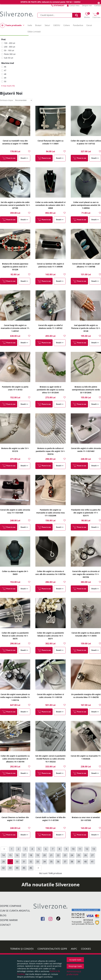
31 (24, 862)
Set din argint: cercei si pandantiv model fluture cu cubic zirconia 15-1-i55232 (50, 759)
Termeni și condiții (22, 949)
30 (17, 862)
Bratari (38, 25)
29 (10, 862)
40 (85, 862)
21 (51, 855)
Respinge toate (75, 966)
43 (10, 868)
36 (58, 862)
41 (92, 862)
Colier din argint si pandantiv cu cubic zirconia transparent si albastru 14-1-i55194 (15, 759)
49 (5, 78)
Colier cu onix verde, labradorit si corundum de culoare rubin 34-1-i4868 (50, 205)
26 (85, 855)
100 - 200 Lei (10, 43)
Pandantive (78, 25)
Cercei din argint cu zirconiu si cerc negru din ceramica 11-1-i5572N (86, 574)
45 (24, 868)
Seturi (47, 25)
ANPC (74, 949)
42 (3, 868)
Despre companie (11, 906)
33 (38, 862)
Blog (3, 915)
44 (17, 868)
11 (80, 849)
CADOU (57, 25)
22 (58, 855)
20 (44, 855)
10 (73, 849)
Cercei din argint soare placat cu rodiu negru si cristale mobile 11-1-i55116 (15, 697)
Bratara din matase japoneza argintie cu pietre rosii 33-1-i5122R (15, 267)
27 (92, 855)
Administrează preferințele (74, 973)
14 (3, 855)
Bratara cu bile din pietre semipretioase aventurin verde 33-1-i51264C (86, 390)
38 (72, 862)
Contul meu (73, 5)
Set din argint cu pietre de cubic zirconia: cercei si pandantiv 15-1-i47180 (15, 205)
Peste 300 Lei (10, 54)
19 (38, 855)
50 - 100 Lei (9, 50)
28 (3, 862)
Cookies (86, 949)
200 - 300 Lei (10, 47)
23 (65, 855)
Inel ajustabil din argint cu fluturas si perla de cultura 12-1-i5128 (86, 328)
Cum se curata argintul (15, 911)
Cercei (89, 25)
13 (94, 849)
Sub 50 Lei (9, 58)
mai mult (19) (8, 86)
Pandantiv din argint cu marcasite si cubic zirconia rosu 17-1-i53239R (50, 513)
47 (5, 70)
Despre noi (87, 5)
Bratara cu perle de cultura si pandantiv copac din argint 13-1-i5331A (50, 451)
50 (5, 81)
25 (79, 855)
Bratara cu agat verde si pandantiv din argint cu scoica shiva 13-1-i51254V (50, 390)
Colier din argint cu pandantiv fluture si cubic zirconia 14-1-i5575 (15, 636)
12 (87, 849)
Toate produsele (12, 25)
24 (72, 855)
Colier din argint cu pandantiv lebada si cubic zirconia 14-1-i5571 (50, 636)
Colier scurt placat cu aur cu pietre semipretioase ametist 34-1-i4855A (86, 205)
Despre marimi (9, 920)
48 (5, 74)
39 (79, 862)
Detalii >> (24, 158)
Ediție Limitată (34, 32)
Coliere (67, 25)
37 (65, 862)
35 (51, 862)
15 (10, 855)
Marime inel (8, 63)
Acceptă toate (75, 960)
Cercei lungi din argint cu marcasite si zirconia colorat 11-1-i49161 (15, 328)
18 (31, 855)
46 (5, 67)
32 (31, 862)
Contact (98, 5)
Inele (30, 25)
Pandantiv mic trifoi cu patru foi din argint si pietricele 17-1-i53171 (86, 513)
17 (24, 855)
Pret (3, 39)
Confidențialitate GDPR (52, 949)
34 (44, 862)
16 (17, 855)
